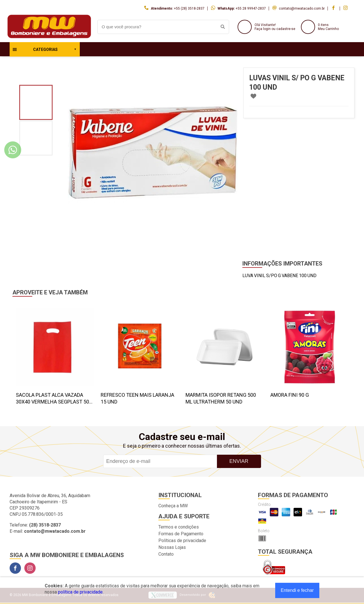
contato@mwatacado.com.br (302, 8)
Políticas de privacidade (182, 541)
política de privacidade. (81, 592)
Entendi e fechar (297, 590)
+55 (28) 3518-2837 (189, 8)
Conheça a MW (173, 506)
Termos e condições (179, 527)
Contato (166, 554)
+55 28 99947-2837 (251, 8)
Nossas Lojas (172, 547)
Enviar (239, 461)
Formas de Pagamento (181, 534)
